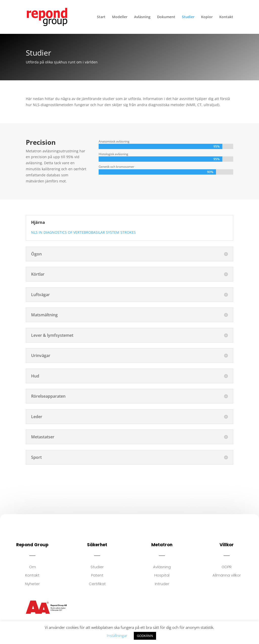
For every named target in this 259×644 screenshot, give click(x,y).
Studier (188, 17)
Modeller (120, 17)
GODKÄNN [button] (145, 636)
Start (101, 17)
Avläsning (142, 17)
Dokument (166, 17)
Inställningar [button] (117, 635)
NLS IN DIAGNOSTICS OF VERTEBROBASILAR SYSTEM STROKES (83, 232)
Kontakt (226, 17)
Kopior (207, 17)
